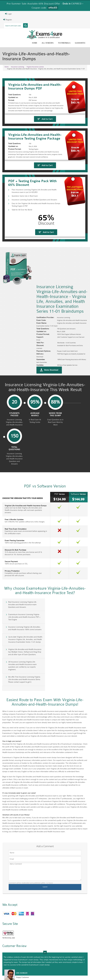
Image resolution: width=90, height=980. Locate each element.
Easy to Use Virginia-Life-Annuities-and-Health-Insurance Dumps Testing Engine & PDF (36, 251)
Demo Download (51, 383)
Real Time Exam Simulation (16, 506)
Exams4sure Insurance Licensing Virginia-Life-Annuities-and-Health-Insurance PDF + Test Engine (67, 582)
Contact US (60, 971)
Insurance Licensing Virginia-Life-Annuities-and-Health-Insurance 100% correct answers (25, 593)
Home (35, 43)
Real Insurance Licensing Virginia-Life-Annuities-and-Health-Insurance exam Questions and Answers (22, 582)
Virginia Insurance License (35, 67)
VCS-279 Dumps (25, 962)
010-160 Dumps (11, 962)
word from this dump (55, 428)
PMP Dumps (24, 955)
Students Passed (14, 428)
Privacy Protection (12, 548)
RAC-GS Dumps (38, 956)
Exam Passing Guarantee (15, 518)
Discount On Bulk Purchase (15, 527)
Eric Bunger (22, 911)
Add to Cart (47, 133)
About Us (20, 971)
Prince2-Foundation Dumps (79, 957)
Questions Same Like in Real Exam (25, 242)
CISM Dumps (11, 955)
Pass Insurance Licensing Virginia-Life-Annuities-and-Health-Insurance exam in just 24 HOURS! (34, 237)
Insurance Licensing (18, 67)
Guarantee (80, 43)
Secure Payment (11, 539)
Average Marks (35, 428)
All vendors (48, 43)
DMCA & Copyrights (76, 971)
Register (8, 20)
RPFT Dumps (52, 955)
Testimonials (64, 43)
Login (8, 14)
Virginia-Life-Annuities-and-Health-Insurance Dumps (26, 485)
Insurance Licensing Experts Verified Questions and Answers (34, 246)
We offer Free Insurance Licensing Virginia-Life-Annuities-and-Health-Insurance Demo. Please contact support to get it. (24, 622)
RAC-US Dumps (65, 956)
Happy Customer (23, 915)
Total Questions (76, 428)
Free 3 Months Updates (14, 497)
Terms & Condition (45, 971)
